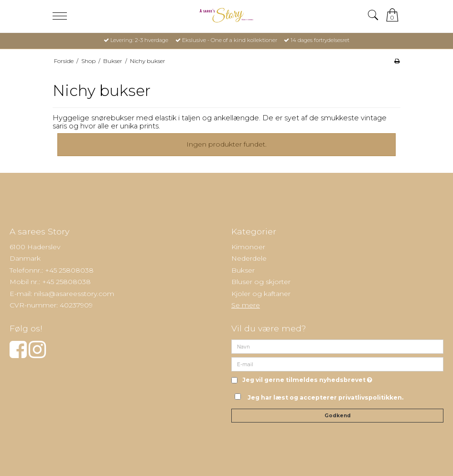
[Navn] (337, 346)
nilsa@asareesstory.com (74, 294)
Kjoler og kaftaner (261, 294)
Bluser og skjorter (261, 282)
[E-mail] (337, 364)
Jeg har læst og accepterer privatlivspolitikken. (325, 397)
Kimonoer (248, 247)
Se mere (246, 305)
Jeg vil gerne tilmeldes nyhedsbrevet (307, 380)
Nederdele (249, 258)
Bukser (243, 270)
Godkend (338, 416)
